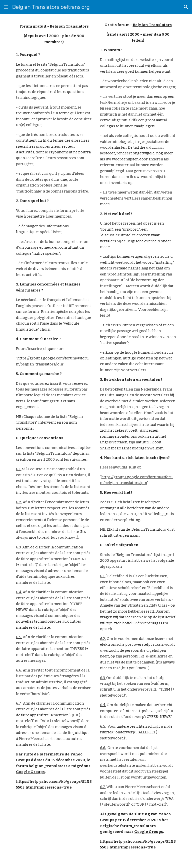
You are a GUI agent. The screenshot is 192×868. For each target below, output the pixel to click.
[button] (6, 7)
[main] (54, 34)
